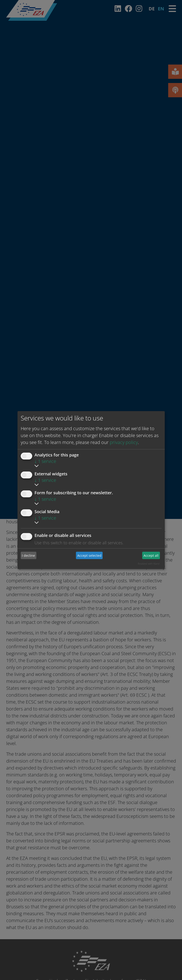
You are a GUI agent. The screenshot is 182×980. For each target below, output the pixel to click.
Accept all (151, 555)
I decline (28, 555)
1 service (45, 461)
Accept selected (89, 555)
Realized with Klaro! (149, 564)
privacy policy (124, 442)
